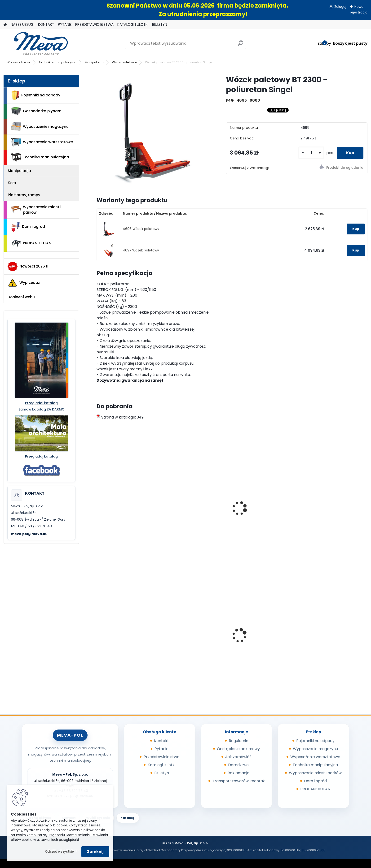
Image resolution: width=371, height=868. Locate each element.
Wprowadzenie (19, 62)
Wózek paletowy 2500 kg (122, 515)
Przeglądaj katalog (41, 403)
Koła (12, 183)
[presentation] (98, 503)
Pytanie (161, 749)
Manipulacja (94, 62)
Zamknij (95, 852)
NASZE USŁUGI (22, 24)
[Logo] (36, 43)
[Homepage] (5, 25)
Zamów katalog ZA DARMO (42, 409)
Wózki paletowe (124, 62)
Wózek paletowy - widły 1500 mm (263, 517)
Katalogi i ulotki (161, 765)
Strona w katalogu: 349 (120, 417)
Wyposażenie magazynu (40, 127)
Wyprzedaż (24, 283)
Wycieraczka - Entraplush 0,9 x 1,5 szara (265, 641)
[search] (241, 45)
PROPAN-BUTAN (31, 243)
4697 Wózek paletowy (141, 250)
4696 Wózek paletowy (141, 229)
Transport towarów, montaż (238, 781)
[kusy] (311, 153)
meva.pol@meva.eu (29, 534)
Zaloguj (340, 7)
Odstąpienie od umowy (238, 749)
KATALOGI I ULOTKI (133, 24)
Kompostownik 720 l (187, 640)
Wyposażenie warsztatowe (42, 142)
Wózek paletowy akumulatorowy (321, 517)
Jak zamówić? (238, 757)
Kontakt (161, 741)
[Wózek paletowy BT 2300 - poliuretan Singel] (154, 132)
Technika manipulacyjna (58, 62)
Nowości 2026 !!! (29, 266)
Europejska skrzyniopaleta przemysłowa (124, 641)
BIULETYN (160, 24)
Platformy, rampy (24, 195)
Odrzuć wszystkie (59, 852)
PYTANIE (65, 24)
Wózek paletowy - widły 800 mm (194, 495)
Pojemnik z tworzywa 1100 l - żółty (331, 643)
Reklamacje (238, 773)
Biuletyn (162, 773)
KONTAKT (46, 24)
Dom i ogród (28, 227)
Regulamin (238, 741)
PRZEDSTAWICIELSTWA (94, 24)
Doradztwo (238, 765)
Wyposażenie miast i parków (36, 210)
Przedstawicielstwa (161, 757)
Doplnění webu (21, 297)
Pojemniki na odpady (36, 95)
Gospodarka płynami (37, 111)
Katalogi (128, 818)
